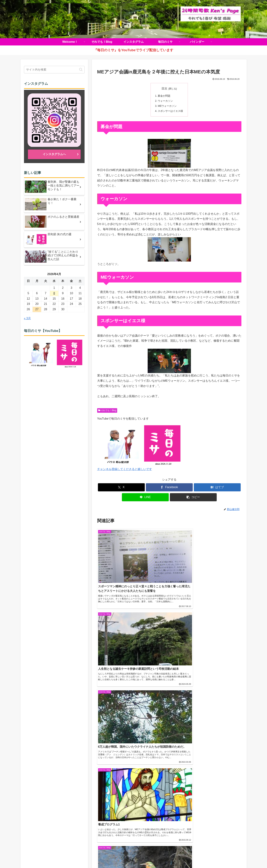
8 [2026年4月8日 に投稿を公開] (54, 293)
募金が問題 (164, 96)
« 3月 (27, 318)
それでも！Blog (107, 411)
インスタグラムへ (54, 154)
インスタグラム (136, 857)
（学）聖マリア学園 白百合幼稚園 (196, 767)
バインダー (172, 857)
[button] (193, 498)
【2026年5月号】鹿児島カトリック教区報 (51, 764)
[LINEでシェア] (145, 498)
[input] (54, 70)
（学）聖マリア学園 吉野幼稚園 (195, 762)
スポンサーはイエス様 (171, 111)
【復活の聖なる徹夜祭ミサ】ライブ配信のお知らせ (57, 790)
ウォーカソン (166, 101)
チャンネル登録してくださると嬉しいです (125, 470)
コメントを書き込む (169, 707)
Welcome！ (96, 857)
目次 (164, 88)
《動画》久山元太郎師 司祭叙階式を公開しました (56, 772)
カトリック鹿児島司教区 (46, 756)
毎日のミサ (155, 857)
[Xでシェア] (121, 488)
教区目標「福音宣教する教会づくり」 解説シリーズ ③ (58, 801)
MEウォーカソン (167, 106)
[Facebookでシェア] (169, 488)
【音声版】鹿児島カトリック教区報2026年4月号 (55, 781)
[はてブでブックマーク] (217, 488)
